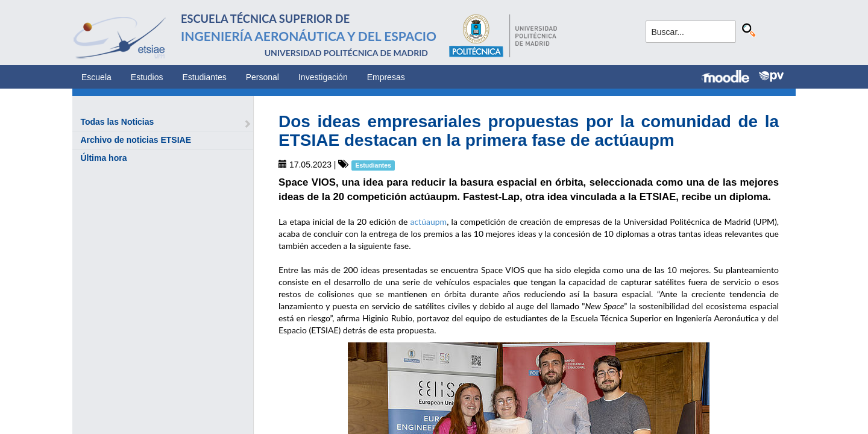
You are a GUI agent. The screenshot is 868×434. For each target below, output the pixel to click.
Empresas (386, 77)
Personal (263, 77)
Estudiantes (205, 77)
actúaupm (429, 222)
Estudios (147, 77)
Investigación (323, 77)
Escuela (96, 77)
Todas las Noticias (117, 122)
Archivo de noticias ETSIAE (136, 140)
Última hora (103, 158)
